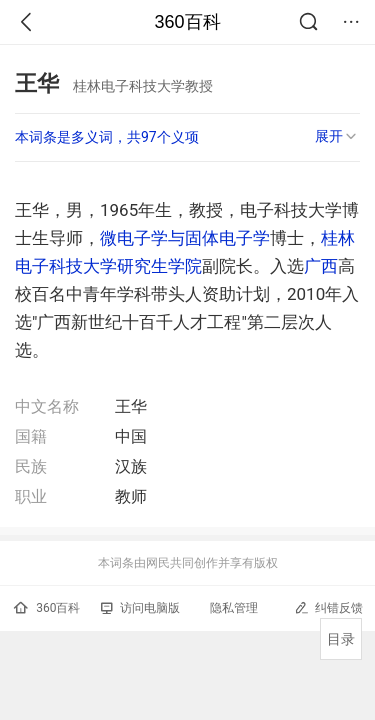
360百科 (187, 22)
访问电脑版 (140, 608)
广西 (321, 266)
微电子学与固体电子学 (185, 238)
